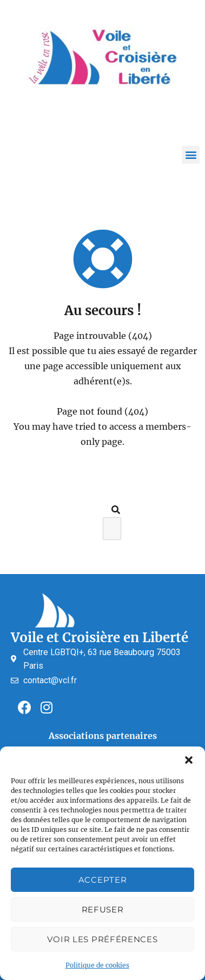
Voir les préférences (102, 939)
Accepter (103, 880)
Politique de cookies (97, 965)
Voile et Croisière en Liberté (100, 638)
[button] (189, 760)
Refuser (103, 909)
